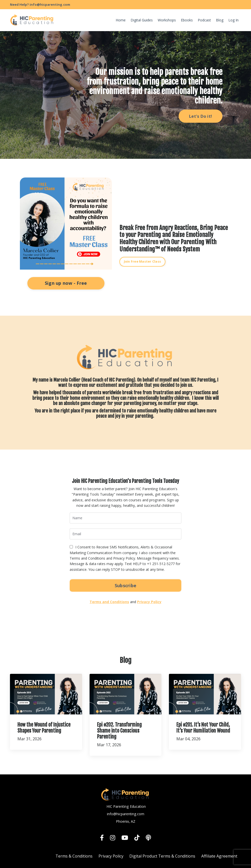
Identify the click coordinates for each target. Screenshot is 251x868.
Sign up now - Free (66, 283)
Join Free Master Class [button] (143, 261)
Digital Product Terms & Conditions (162, 856)
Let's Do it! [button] (201, 116)
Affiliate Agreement (219, 856)
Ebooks (187, 20)
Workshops (167, 20)
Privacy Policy (149, 602)
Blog (220, 20)
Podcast (204, 20)
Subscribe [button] (125, 585)
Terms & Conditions (74, 856)
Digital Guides (142, 20)
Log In (233, 20)
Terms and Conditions (109, 602)
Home (121, 20)
